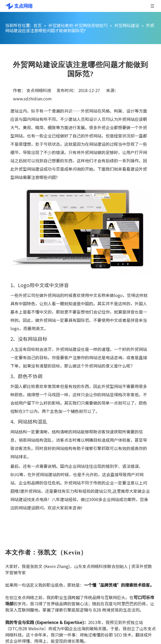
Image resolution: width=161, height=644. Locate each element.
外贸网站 (89, 111)
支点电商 (39, 499)
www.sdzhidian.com (32, 99)
